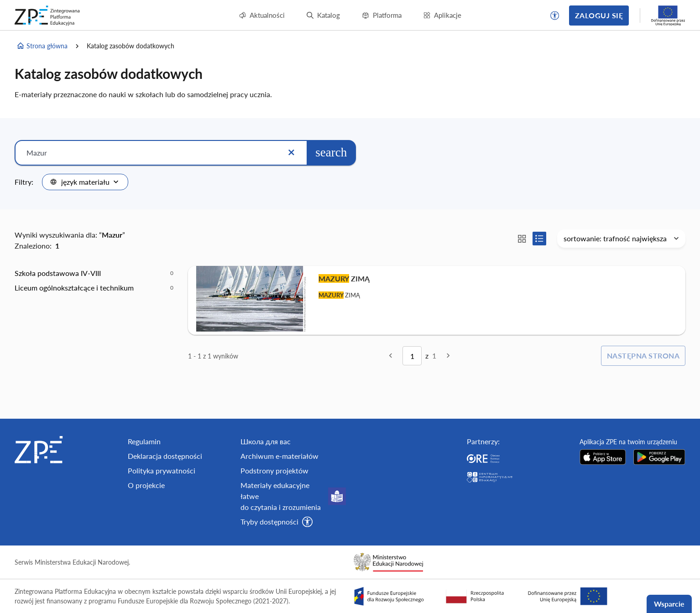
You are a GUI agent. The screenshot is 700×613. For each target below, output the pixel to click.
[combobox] (85, 182)
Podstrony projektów (274, 470)
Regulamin (144, 441)
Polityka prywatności (162, 470)
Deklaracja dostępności (165, 456)
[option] (94, 273)
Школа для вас (266, 441)
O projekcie (146, 485)
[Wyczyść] (291, 153)
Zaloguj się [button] (599, 15)
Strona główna (42, 46)
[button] (555, 16)
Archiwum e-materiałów (279, 456)
